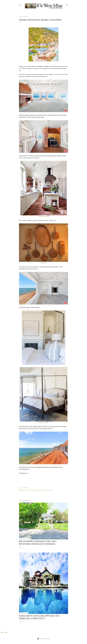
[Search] (67, 5)
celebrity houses (37, 490)
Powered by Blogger (44, 639)
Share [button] (20, 488)
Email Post (26, 488)
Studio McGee (44, 422)
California (30, 490)
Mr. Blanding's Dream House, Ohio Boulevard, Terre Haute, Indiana (38, 543)
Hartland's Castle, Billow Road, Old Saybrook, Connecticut (39, 617)
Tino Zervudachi (43, 216)
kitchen (43, 490)
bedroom (25, 490)
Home (6, 632)
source (44, 263)
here (28, 473)
